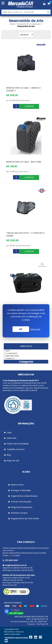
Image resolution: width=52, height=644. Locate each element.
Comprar (29, 106)
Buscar (48, 12)
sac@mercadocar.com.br (15, 565)
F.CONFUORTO (12, 353)
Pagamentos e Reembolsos (24, 496)
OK (21, 329)
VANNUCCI (10, 359)
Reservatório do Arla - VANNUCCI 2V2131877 (23, 89)
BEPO (8, 351)
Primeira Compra (19, 513)
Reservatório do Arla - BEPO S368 (24, 162)
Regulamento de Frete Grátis (25, 519)
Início (12, 24)
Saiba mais (35, 329)
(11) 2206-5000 (10, 560)
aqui (11, 555)
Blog (9, 455)
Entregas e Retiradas (21, 490)
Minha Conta (17, 485)
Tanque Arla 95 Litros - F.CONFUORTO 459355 (25, 234)
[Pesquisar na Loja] (26, 12)
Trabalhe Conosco (16, 449)
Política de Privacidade (18, 444)
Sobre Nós (12, 438)
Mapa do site (13, 461)
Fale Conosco (26, 542)
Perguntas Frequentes (22, 507)
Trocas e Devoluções (21, 502)
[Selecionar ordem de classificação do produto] (26, 35)
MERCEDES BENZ (12, 356)
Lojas (9, 432)
